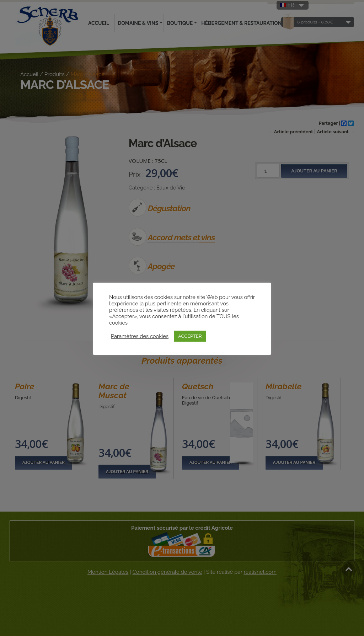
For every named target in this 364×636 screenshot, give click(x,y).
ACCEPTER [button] (190, 336)
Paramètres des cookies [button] (140, 336)
